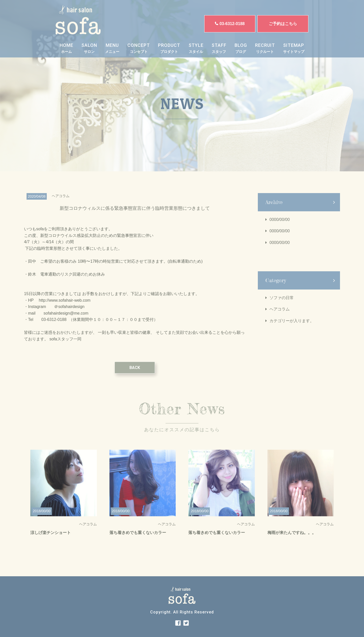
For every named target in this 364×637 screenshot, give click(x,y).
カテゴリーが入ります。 (292, 326)
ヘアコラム (280, 314)
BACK (135, 372)
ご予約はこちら (283, 24)
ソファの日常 (282, 303)
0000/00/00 (280, 224)
